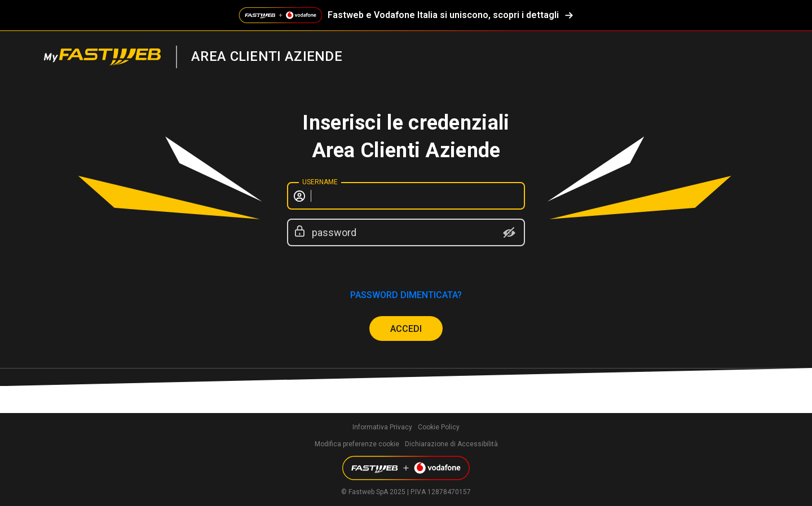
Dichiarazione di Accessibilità (451, 444)
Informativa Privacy (382, 427)
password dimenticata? (406, 295)
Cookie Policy (439, 427)
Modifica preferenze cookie (357, 444)
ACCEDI (406, 329)
